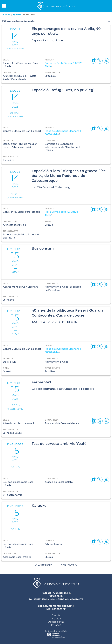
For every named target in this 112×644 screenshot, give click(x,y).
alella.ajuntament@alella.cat (55, 606)
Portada (6, 15)
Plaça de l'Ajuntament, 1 (55, 593)
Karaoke (39, 506)
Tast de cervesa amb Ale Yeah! (59, 444)
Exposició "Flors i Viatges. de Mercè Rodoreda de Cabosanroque (69, 176)
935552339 (40, 599)
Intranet (56, 625)
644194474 (77, 599)
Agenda (17, 15)
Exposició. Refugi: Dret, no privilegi (63, 90)
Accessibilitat (56, 622)
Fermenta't (42, 382)
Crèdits (56, 615)
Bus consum (43, 248)
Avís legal (56, 619)
